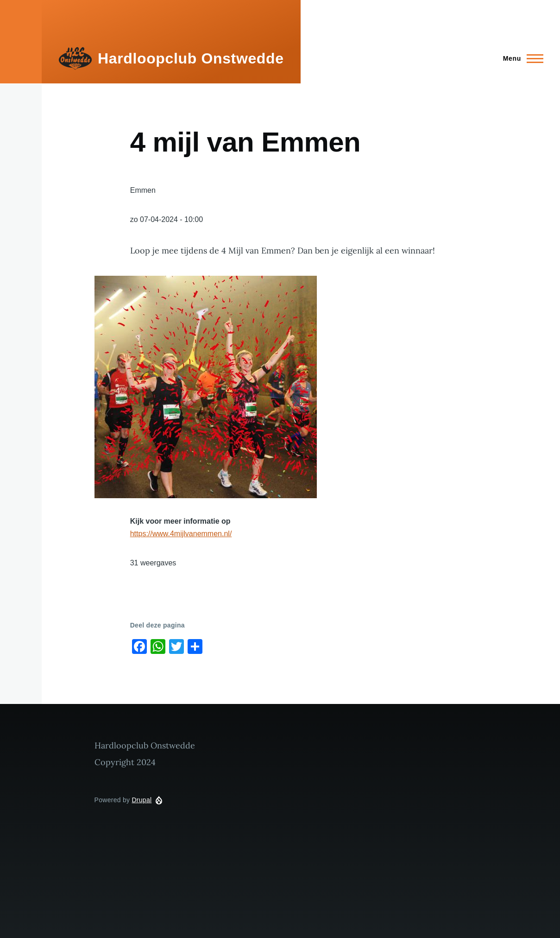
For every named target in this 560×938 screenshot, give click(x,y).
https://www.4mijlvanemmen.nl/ (181, 534)
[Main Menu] (520, 58)
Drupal (142, 800)
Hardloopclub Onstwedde (191, 58)
